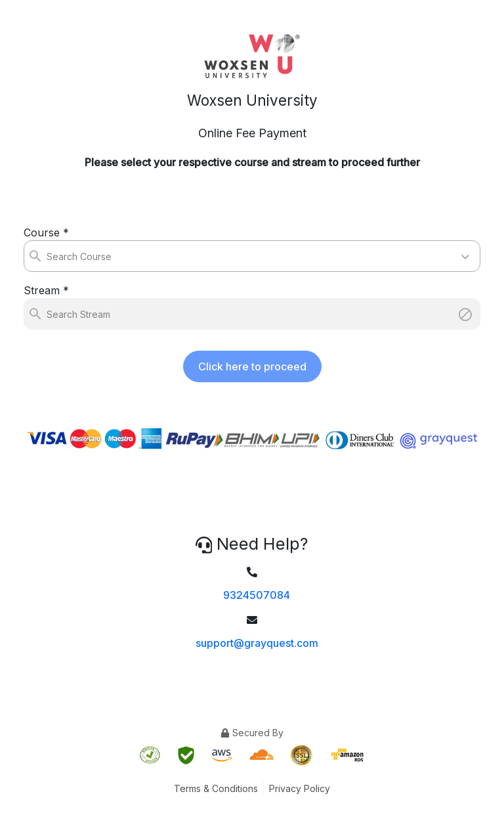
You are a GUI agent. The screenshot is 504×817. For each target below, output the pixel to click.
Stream (46, 290)
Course (46, 232)
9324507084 (257, 595)
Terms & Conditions (216, 788)
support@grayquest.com (257, 643)
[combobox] (48, 256)
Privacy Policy (300, 788)
